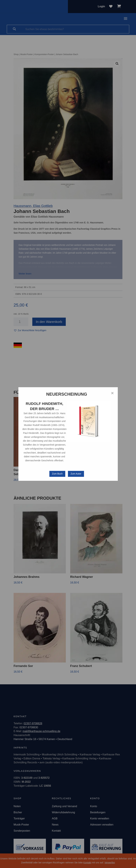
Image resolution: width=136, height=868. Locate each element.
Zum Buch (57, 474)
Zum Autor (76, 474)
